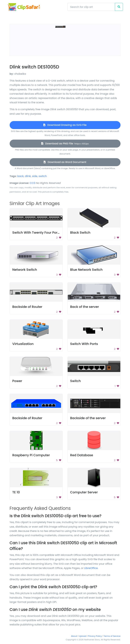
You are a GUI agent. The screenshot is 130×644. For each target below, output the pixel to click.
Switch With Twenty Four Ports (36, 233)
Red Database (82, 455)
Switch (76, 381)
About (74, 636)
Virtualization (23, 344)
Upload (83, 636)
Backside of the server (88, 418)
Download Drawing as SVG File (65, 125)
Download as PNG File (65, 144)
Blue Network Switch (86, 270)
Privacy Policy (95, 636)
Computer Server (84, 492)
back (21, 176)
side (35, 176)
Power (17, 381)
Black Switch (80, 233)
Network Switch (25, 270)
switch (43, 176)
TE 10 (16, 492)
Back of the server (85, 307)
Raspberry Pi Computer (31, 455)
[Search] (91, 7)
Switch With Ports (84, 344)
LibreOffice (91, 568)
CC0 (33, 183)
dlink (28, 176)
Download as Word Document (65, 162)
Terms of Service (112, 636)
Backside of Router (27, 307)
